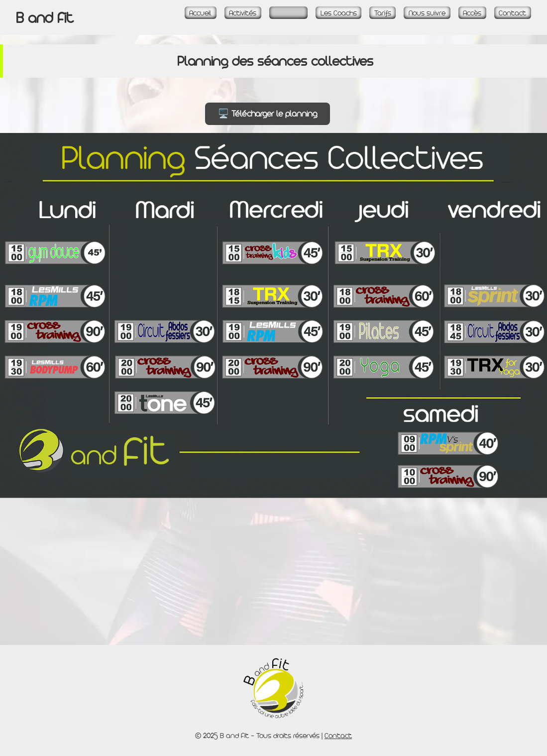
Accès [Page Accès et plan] (472, 13)
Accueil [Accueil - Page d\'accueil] (200, 13)
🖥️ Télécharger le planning (268, 114)
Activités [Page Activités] (243, 13)
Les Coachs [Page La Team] (339, 13)
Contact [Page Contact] (512, 13)
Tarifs (383, 13)
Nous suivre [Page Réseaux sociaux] (427, 13)
